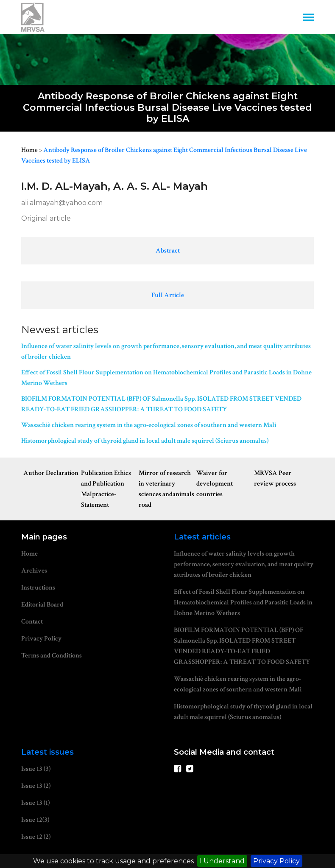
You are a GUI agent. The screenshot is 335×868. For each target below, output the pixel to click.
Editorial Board (42, 605)
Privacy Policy (276, 861)
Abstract (168, 251)
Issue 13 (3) (36, 769)
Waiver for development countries (215, 484)
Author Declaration (51, 473)
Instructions (38, 588)
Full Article (168, 295)
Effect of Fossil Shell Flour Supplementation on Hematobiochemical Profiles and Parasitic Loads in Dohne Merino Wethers (166, 378)
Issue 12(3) (35, 820)
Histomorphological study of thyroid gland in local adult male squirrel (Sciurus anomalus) (145, 441)
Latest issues (47, 752)
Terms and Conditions (52, 656)
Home (29, 150)
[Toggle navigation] (308, 18)
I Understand (222, 861)
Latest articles (202, 537)
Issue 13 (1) (35, 803)
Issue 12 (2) (36, 837)
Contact (32, 622)
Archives (34, 571)
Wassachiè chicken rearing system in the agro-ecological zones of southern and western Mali (149, 425)
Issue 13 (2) (36, 786)
